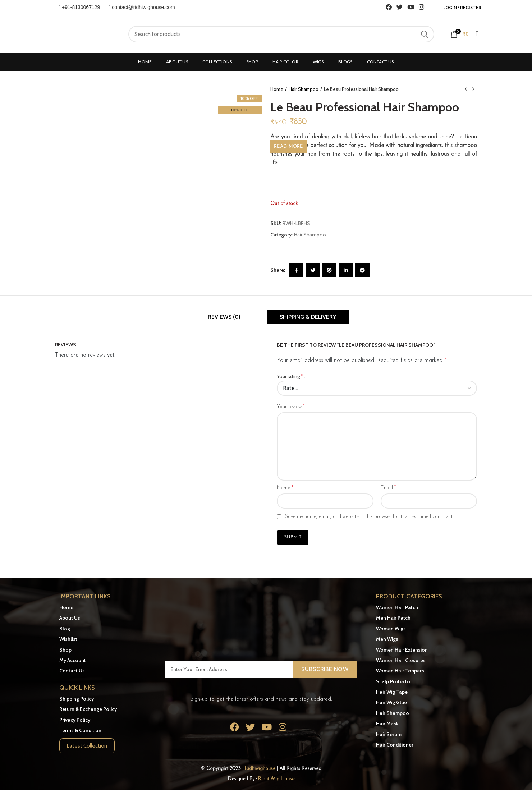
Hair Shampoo (304, 89)
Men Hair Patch (393, 618)
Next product (473, 89)
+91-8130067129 (79, 7)
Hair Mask (387, 724)
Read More (288, 146)
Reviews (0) (224, 317)
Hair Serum (389, 734)
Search (425, 34)
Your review (291, 407)
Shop (65, 650)
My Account (73, 660)
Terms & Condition (80, 730)
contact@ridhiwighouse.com (142, 7)
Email (388, 488)
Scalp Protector (394, 681)
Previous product (466, 89)
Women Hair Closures (401, 660)
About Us (70, 618)
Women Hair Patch (397, 607)
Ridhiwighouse (261, 769)
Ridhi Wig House (276, 779)
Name (285, 488)
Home (277, 89)
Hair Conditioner (395, 745)
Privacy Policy (75, 720)
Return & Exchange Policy (88, 709)
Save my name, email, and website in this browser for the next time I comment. (369, 517)
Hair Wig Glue (391, 702)
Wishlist (68, 639)
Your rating (290, 376)
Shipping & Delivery (308, 317)
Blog (65, 629)
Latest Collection (87, 746)
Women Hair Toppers (400, 671)
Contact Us (72, 671)
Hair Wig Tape (392, 692)
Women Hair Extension (402, 650)
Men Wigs (387, 639)
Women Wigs (391, 629)
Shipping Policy (77, 699)
